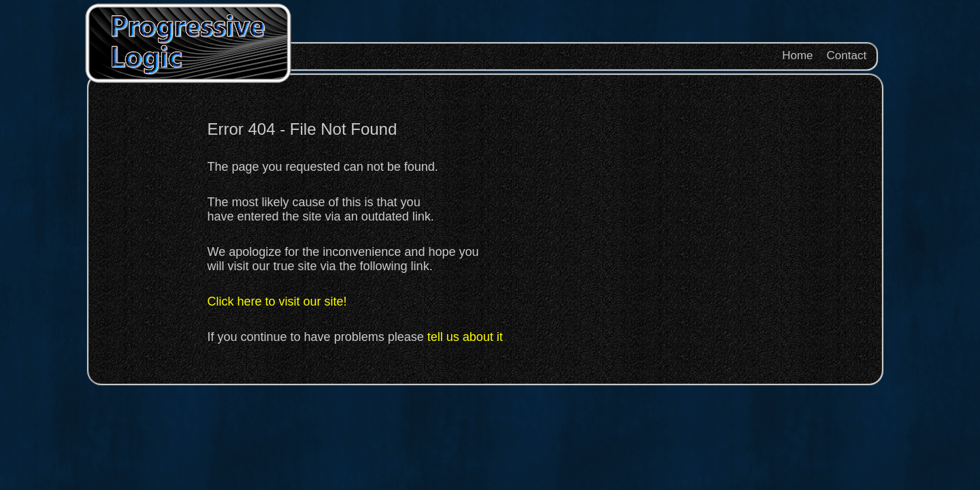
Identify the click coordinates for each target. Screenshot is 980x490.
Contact (847, 55)
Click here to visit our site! (277, 301)
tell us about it (465, 337)
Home (797, 55)
